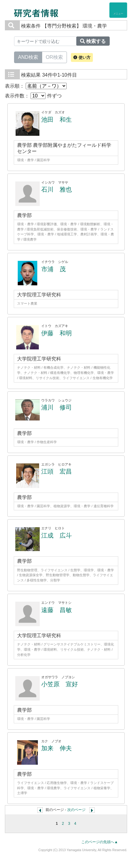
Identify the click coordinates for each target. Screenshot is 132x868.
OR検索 (54, 57)
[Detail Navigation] (118, 10)
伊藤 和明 (57, 333)
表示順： (36, 86)
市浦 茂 (53, 269)
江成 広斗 (57, 535)
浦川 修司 (57, 407)
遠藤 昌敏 (57, 610)
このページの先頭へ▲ (100, 842)
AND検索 (28, 57)
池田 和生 (57, 120)
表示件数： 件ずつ (33, 96)
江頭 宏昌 (57, 471)
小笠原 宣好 (60, 684)
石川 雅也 (57, 189)
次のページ (76, 810)
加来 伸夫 (57, 748)
